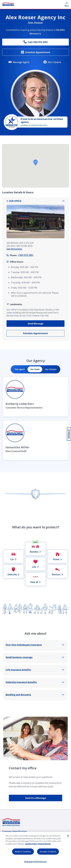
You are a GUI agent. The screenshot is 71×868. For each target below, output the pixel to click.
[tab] (20, 369)
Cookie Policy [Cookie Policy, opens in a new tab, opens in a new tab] (31, 844)
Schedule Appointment (35, 52)
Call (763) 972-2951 (36, 42)
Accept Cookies (48, 852)
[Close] (68, 836)
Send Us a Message (36, 798)
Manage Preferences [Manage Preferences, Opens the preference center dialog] (35, 862)
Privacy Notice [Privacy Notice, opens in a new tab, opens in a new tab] (44, 844)
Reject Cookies (23, 852)
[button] (35, 163)
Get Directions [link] (14, 249)
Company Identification (14, 831)
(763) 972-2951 (26, 255)
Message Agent (19, 62)
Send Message (36, 324)
